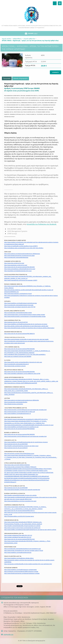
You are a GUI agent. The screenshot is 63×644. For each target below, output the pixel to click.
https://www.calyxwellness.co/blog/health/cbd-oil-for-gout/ (20, 269)
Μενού (60, 3)
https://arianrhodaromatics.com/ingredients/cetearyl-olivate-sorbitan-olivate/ (25, 315)
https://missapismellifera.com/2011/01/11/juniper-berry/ (19, 516)
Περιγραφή (7, 78)
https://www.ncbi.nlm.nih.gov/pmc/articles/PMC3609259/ (19, 434)
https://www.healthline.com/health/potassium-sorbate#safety (20, 570)
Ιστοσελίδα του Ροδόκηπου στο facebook (42, 224)
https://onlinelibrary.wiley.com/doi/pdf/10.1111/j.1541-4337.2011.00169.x (24, 248)
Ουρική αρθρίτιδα (29, 39)
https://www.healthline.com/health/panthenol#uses (18, 553)
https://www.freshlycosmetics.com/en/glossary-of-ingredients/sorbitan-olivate (25, 316)
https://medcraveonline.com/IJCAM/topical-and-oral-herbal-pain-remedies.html (25, 410)
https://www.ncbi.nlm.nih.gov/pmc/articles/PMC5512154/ (19, 539)
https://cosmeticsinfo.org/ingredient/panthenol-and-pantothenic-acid (22, 549)
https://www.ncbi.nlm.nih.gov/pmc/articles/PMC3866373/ (19, 334)
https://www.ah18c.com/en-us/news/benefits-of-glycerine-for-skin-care (23, 362)
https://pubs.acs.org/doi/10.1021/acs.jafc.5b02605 (18, 356)
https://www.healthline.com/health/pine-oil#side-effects (19, 558)
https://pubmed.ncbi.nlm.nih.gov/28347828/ (16, 444)
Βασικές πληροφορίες (21, 78)
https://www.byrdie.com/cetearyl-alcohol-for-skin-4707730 (20, 307)
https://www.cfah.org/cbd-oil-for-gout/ (14, 263)
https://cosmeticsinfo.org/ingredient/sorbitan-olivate (18, 313)
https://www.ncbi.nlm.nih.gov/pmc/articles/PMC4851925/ (19, 267)
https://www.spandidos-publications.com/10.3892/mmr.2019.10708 (22, 374)
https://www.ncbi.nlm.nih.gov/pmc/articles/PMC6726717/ (19, 511)
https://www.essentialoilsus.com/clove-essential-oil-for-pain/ (20, 501)
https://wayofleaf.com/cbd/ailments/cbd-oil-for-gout (18, 271)
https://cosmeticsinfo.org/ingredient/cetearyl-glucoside (19, 305)
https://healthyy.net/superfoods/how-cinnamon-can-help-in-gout (21, 446)
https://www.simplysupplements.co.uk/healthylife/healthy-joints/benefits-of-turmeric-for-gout (29, 425)
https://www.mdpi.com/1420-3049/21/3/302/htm (17, 465)
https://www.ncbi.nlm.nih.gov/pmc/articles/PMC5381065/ (19, 349)
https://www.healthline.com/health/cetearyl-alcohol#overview (20, 303)
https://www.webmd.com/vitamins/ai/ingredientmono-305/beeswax (22, 254)
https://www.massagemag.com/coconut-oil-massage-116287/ (21, 280)
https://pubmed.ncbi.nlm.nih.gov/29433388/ (16, 488)
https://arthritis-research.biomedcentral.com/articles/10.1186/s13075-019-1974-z (26, 419)
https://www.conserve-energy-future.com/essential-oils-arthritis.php (22, 528)
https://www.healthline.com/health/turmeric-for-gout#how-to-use (21, 427)
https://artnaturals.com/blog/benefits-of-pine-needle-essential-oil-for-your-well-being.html (28, 564)
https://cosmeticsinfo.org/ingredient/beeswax (16, 257)
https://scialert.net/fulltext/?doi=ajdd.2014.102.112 (18, 537)
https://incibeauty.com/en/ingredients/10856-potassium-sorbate (21, 572)
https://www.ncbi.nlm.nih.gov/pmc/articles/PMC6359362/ (19, 429)
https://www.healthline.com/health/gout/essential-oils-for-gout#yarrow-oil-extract (26, 324)
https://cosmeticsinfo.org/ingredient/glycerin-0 (17, 364)
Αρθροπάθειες (17, 39)
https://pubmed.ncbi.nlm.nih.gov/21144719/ (16, 322)
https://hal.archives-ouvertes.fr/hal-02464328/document (19, 454)
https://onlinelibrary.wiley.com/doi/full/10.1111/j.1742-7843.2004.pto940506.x (25, 355)
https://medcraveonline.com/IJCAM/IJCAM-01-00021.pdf (20, 412)
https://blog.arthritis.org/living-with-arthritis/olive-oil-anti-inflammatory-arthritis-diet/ (26, 326)
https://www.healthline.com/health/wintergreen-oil (17, 414)
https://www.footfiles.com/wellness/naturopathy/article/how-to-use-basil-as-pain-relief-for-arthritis (30, 530)
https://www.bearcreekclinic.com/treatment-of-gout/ (18, 294)
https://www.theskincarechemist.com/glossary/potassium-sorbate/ (22, 573)
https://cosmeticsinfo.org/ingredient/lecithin (16, 402)
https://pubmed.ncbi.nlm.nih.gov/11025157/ (16, 448)
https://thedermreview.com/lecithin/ (14, 404)
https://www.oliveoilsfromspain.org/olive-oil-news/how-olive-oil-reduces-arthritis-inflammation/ (29, 328)
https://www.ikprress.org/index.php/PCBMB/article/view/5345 (21, 383)
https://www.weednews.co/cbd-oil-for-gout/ (16, 265)
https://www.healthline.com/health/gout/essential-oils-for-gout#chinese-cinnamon (26, 442)
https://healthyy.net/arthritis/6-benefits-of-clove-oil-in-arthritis (20, 495)
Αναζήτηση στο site (55, 3)
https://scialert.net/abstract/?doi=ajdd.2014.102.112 (18, 535)
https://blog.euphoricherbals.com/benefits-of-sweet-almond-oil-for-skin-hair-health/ (26, 339)
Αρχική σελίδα (6, 39)
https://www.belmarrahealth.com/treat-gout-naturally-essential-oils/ (22, 490)
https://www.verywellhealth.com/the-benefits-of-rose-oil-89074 (21, 246)
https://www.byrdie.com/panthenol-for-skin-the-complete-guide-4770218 (24, 551)
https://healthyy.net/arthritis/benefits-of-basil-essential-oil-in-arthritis (22, 526)
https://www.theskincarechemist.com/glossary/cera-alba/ (19, 256)
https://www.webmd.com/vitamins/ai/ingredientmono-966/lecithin (22, 400)
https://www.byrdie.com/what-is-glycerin (15, 366)
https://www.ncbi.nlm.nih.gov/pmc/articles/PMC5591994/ (19, 372)
